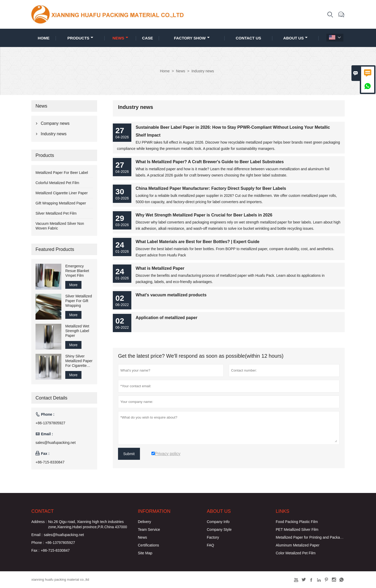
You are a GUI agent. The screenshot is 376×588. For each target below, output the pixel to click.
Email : (37, 535)
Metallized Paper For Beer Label (62, 173)
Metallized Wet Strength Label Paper (77, 331)
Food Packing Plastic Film (297, 522)
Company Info (218, 522)
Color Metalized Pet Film (296, 553)
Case (148, 38)
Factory (213, 537)
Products (80, 38)
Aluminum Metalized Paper (298, 545)
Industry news (54, 134)
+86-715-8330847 (50, 462)
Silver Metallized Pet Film (56, 213)
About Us (295, 38)
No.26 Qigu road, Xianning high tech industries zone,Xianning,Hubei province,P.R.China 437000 (88, 524)
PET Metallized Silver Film (297, 530)
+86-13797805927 (50, 423)
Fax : (35, 550)
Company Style (219, 530)
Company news (55, 123)
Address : (39, 522)
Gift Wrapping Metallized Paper (61, 203)
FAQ (210, 545)
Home (44, 38)
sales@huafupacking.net (56, 443)
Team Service (149, 530)
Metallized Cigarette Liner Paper (62, 193)
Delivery (145, 522)
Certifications (148, 545)
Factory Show (192, 38)
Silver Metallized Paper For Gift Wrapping (79, 301)
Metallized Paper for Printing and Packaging (311, 537)
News (120, 38)
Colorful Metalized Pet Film (57, 183)
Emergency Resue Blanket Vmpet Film (77, 271)
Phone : (38, 543)
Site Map (145, 553)
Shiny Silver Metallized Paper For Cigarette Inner (79, 361)
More (73, 285)
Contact (43, 511)
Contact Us (248, 38)
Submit (129, 454)
